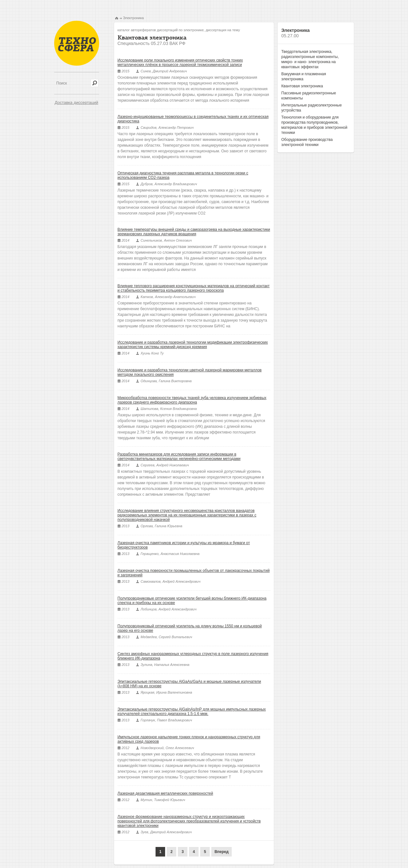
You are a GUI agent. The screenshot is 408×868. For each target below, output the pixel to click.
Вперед (222, 852)
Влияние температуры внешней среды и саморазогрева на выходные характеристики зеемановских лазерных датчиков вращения (194, 232)
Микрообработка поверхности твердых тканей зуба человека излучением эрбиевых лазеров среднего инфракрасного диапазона (192, 400)
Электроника (134, 18)
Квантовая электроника (302, 86)
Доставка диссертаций (76, 102)
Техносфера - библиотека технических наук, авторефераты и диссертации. (77, 43)
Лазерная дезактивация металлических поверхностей (165, 793)
